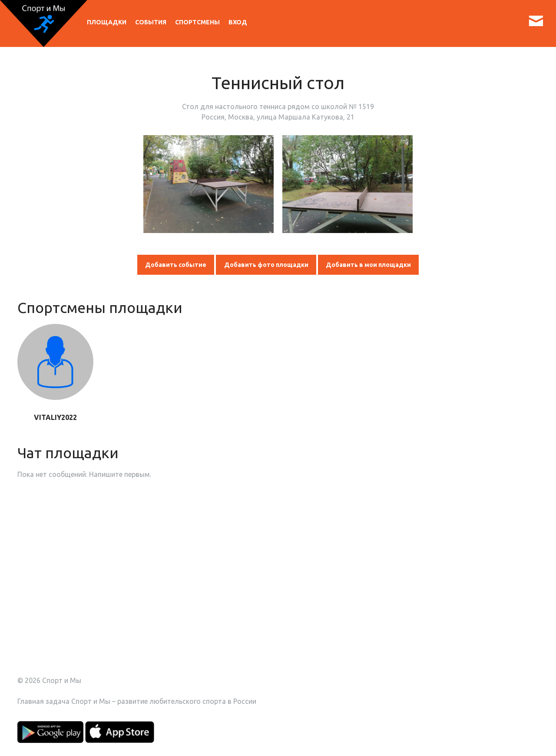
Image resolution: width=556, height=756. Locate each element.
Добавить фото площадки (266, 265)
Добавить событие (176, 265)
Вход (238, 22)
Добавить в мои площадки (368, 265)
